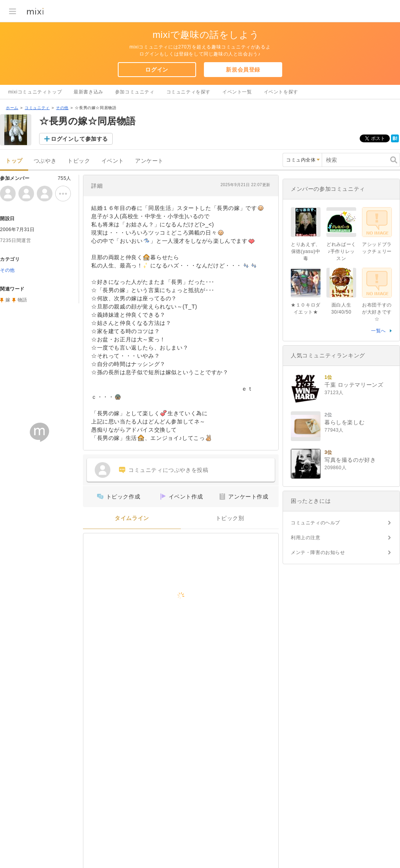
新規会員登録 (243, 70)
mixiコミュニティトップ (35, 92)
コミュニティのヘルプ (315, 523)
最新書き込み (88, 92)
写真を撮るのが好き (350, 460)
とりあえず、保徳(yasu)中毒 (306, 251)
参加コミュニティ (135, 92)
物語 (23, 300)
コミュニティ (37, 108)
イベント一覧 (237, 92)
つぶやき (45, 161)
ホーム (12, 108)
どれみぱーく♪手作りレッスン (341, 251)
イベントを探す (281, 92)
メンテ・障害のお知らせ (318, 552)
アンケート (149, 161)
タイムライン (132, 518)
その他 (62, 108)
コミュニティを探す (188, 92)
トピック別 (230, 518)
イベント (113, 161)
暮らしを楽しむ (344, 422)
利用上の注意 (306, 538)
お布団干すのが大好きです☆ (377, 312)
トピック (79, 161)
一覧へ (378, 331)
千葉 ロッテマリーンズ (354, 385)
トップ (14, 161)
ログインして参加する (79, 139)
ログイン (157, 70)
